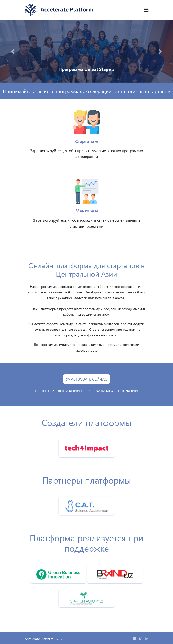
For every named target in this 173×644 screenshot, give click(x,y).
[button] (13, 52)
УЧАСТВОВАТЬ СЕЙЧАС (86, 379)
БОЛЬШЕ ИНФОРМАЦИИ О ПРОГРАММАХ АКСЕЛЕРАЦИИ (86, 391)
